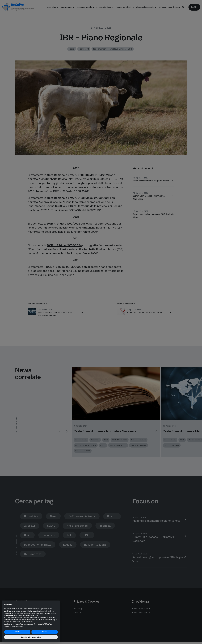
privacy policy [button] (20, 611)
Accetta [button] (45, 632)
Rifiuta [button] (17, 632)
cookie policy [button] (34, 615)
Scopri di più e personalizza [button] (31, 637)
